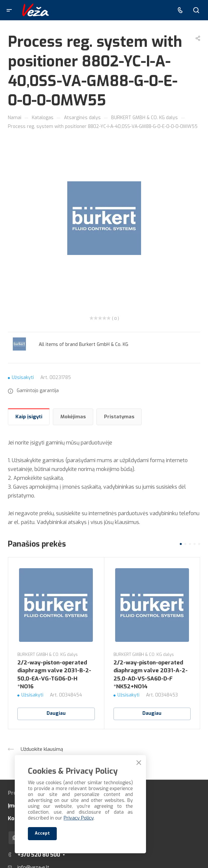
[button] (181, 544)
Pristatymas (119, 417)
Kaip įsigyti (29, 417)
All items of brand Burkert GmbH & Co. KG (83, 344)
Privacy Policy (79, 818)
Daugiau (56, 713)
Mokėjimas (73, 417)
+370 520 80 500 (39, 855)
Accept (42, 833)
